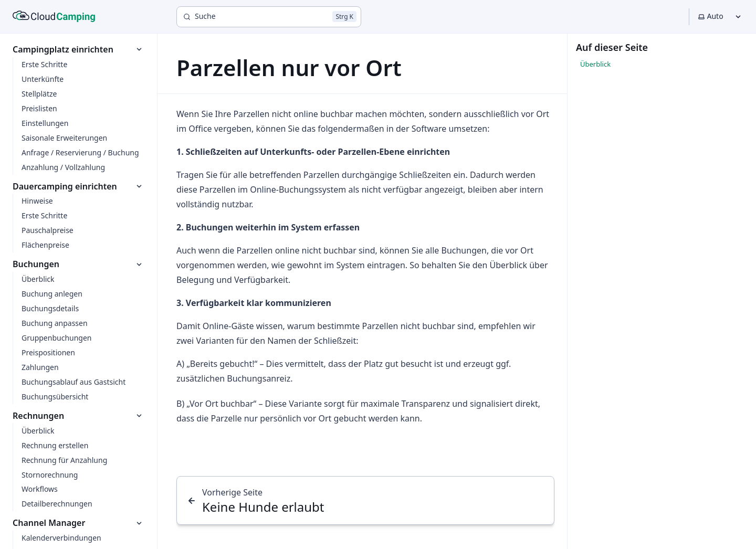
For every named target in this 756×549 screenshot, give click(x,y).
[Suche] (269, 17)
